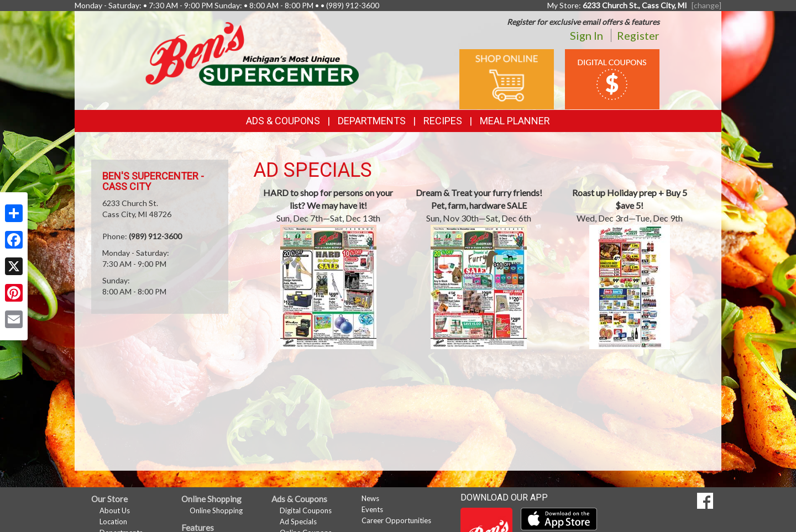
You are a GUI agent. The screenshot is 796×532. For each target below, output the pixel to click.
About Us (115, 510)
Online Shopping (216, 510)
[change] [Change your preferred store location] (706, 5)
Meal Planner (515, 121)
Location (113, 522)
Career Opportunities (396, 520)
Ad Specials (298, 522)
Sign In (586, 35)
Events (372, 509)
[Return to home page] (252, 53)
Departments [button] (372, 121)
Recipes (443, 121)
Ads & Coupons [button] (283, 121)
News (370, 498)
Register (638, 35)
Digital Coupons (306, 510)
